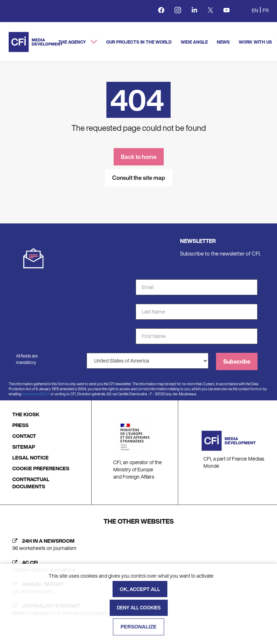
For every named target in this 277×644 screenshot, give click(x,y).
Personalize (138, 627)
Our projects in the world (139, 42)
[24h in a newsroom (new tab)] (138, 545)
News (223, 42)
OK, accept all (140, 589)
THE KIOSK (26, 414)
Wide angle (194, 42)
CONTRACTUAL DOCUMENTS (31, 483)
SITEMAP (24, 447)
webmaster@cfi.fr (36, 394)
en (255, 10)
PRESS (20, 425)
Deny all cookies (139, 608)
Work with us (256, 42)
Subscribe (237, 361)
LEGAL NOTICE (30, 458)
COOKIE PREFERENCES (41, 468)
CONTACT (24, 436)
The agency (73, 42)
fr (266, 10)
